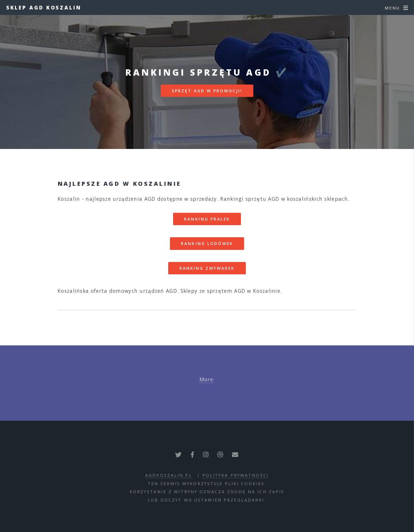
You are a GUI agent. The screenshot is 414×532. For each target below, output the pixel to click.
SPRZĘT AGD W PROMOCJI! (207, 91)
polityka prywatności (236, 475)
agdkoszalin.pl (169, 475)
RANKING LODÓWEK (207, 243)
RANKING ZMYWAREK (207, 268)
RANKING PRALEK (207, 219)
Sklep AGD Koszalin (44, 7)
